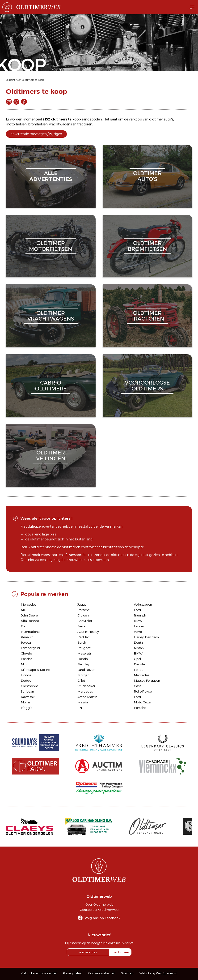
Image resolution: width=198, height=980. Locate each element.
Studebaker (86, 686)
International (31, 632)
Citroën (83, 615)
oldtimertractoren (147, 316)
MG (23, 610)
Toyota (26, 642)
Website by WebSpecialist (158, 973)
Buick (82, 642)
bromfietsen (38, 124)
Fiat (24, 626)
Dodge (26, 680)
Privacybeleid (73, 973)
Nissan (139, 648)
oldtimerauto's (147, 176)
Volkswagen (143, 604)
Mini (24, 664)
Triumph (140, 615)
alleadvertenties (51, 176)
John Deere (29, 615)
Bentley (83, 664)
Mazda (83, 702)
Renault (27, 637)
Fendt (138, 670)
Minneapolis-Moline (35, 670)
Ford (137, 610)
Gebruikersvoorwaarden (39, 973)
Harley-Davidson (146, 637)
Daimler (140, 664)
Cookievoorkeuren (102, 973)
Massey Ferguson (147, 680)
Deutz (138, 642)
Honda (83, 659)
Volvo (138, 632)
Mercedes (28, 604)
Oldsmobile (29, 686)
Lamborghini (30, 648)
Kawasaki (28, 697)
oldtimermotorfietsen (51, 246)
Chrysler (27, 653)
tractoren (85, 124)
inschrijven (120, 952)
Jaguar (83, 604)
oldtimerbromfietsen (147, 246)
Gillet (81, 680)
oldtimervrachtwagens (51, 316)
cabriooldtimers (51, 386)
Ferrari (82, 626)
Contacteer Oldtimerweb (99, 910)
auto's (168, 119)
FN (80, 708)
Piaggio (27, 708)
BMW (138, 621)
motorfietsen (16, 124)
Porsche (84, 610)
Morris (25, 702)
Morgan (83, 675)
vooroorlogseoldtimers (147, 386)
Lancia (139, 626)
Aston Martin (87, 697)
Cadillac (84, 637)
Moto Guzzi (142, 702)
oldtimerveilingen (51, 456)
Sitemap (127, 973)
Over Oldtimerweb (99, 904)
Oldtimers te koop (33, 80)
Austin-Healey (88, 632)
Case (138, 686)
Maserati (84, 653)
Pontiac (27, 659)
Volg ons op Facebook (103, 918)
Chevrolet (85, 621)
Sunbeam (28, 691)
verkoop (135, 119)
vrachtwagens (60, 124)
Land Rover (86, 670)
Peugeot (84, 648)
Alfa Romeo (30, 621)
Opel (137, 659)
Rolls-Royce (143, 691)
